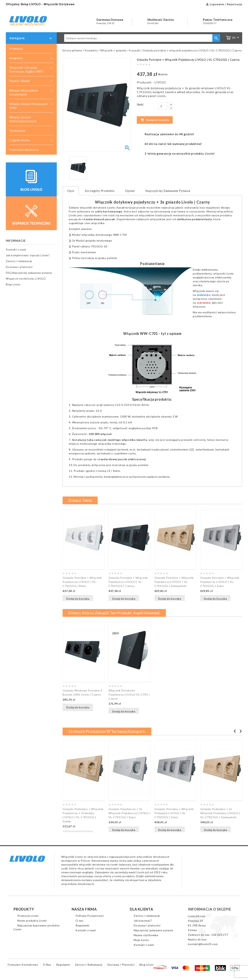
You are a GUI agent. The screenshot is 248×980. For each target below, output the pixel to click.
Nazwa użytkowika (146, 935)
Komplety (31, 58)
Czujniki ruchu (31, 140)
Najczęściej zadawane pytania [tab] (168, 191)
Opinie (130, 191)
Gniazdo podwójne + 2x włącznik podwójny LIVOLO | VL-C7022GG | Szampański (220, 813)
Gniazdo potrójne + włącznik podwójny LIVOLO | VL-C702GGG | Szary (174, 813)
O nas (80, 921)
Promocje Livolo (28, 916)
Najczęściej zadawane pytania (153, 930)
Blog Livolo (13, 284)
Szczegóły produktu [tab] (100, 191)
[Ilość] (163, 106)
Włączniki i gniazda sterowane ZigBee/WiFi (31, 69)
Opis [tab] (71, 191)
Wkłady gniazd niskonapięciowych (23, 119)
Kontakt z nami (16, 249)
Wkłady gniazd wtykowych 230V (31, 106)
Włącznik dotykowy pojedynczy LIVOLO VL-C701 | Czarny (129, 694)
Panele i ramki (31, 81)
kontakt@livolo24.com (203, 944)
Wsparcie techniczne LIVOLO (26, 279)
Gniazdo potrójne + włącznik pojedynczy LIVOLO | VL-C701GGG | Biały (82, 582)
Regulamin (83, 925)
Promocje (16, 49)
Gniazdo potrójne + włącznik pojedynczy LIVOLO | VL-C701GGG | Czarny (128, 582)
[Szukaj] (142, 38)
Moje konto (141, 940)
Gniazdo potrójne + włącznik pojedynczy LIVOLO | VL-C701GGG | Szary (220, 582)
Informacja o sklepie (210, 909)
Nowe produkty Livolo (32, 921)
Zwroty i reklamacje (19, 261)
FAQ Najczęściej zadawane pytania (29, 273)
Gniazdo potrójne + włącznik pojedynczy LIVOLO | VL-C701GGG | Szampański (174, 582)
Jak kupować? (143, 921)
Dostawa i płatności (19, 267)
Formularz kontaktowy (23, 965)
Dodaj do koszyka (155, 120)
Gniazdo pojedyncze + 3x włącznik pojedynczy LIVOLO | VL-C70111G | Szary (129, 813)
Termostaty (17, 131)
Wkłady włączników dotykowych (31, 92)
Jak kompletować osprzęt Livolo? (28, 255)
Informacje (16, 241)
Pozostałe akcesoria (24, 150)
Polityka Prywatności (90, 916)
